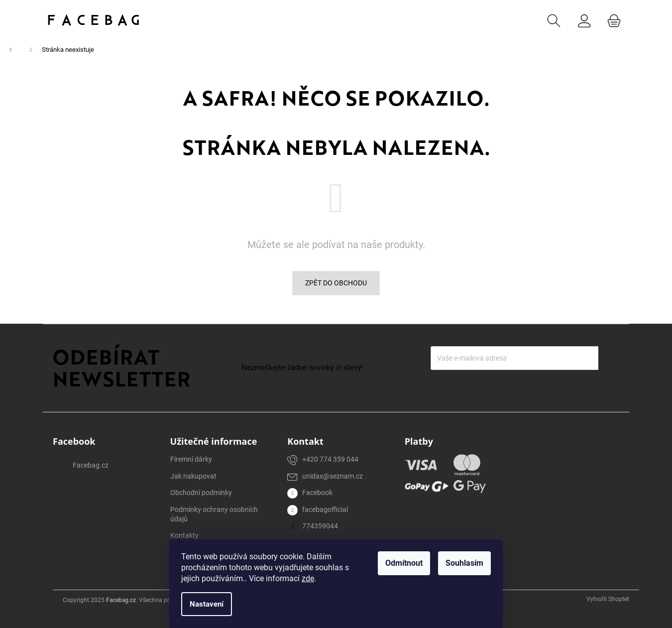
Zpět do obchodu (336, 283)
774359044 (320, 526)
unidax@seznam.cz (333, 476)
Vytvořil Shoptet (608, 599)
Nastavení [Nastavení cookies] (207, 604)
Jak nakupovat (193, 476)
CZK (517, 19)
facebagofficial (325, 509)
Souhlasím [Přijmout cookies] (464, 563)
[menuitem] (198, 20)
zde (308, 578)
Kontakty (184, 535)
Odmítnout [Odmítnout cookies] (404, 563)
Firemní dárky (191, 459)
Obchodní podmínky (201, 493)
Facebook (317, 493)
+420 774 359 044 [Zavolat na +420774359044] (330, 459)
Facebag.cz (91, 465)
